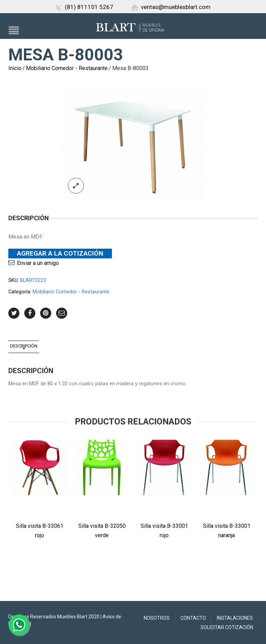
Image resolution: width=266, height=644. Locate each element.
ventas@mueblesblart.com (171, 7)
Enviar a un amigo (38, 263)
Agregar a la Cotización (60, 253)
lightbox (76, 186)
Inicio (15, 68)
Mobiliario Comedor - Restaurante (67, 68)
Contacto (193, 618)
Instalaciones (235, 618)
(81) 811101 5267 (85, 7)
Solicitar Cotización (227, 627)
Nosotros (157, 618)
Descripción (24, 346)
